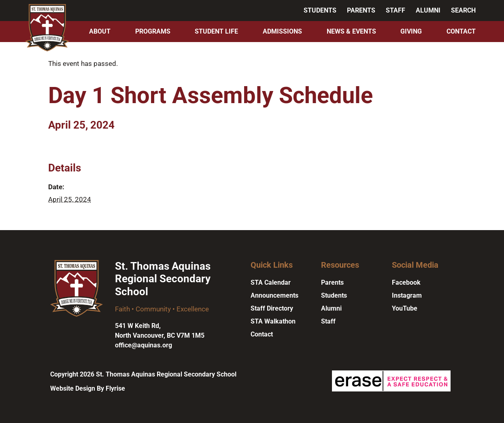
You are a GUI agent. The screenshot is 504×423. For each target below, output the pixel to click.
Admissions (282, 31)
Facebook (406, 282)
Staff (396, 10)
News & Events (351, 31)
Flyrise (115, 388)
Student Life (216, 31)
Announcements (274, 295)
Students (320, 10)
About (100, 31)
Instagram (407, 295)
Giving (411, 31)
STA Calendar (271, 282)
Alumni (428, 10)
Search (463, 10)
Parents (361, 10)
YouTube (405, 308)
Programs (153, 31)
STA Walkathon (273, 321)
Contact (461, 31)
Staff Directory (272, 308)
